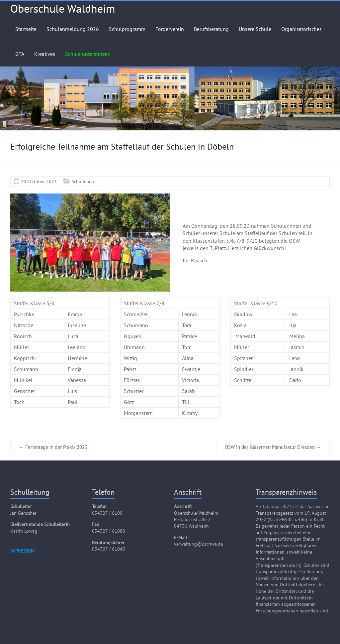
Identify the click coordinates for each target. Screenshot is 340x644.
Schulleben (83, 182)
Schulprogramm (127, 29)
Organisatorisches (301, 29)
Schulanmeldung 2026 (73, 29)
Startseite (26, 29)
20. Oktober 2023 (39, 182)
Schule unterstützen (88, 54)
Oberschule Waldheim (63, 8)
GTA (20, 54)
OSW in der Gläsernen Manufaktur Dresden (273, 447)
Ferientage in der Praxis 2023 (53, 447)
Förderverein (170, 29)
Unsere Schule (255, 29)
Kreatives (45, 54)
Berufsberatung (211, 29)
